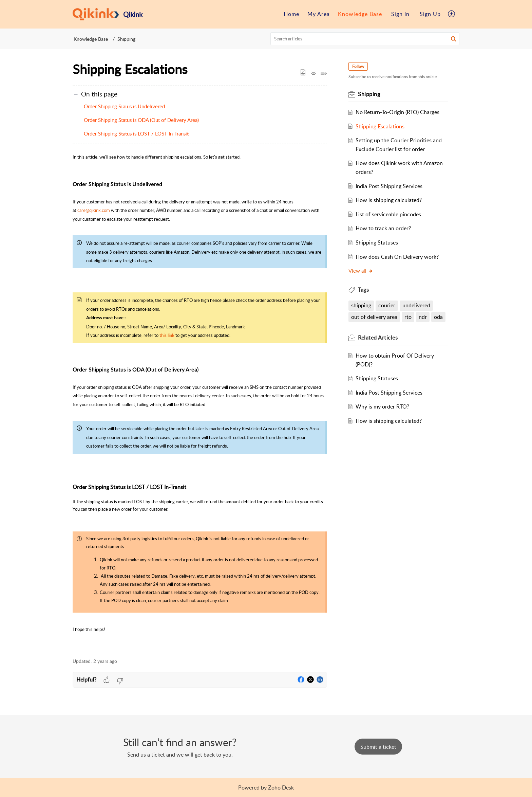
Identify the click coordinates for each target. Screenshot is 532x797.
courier (387, 305)
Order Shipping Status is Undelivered (124, 106)
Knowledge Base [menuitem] (360, 14)
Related (378, 338)
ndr (423, 317)
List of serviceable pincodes (389, 214)
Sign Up (430, 14)
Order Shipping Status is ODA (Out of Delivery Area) (141, 120)
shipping (362, 305)
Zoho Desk (281, 787)
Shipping (126, 39)
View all (361, 271)
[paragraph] (200, 402)
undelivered (417, 305)
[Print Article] (313, 73)
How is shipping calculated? (389, 200)
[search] (365, 39)
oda (438, 317)
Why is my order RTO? (383, 406)
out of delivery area (375, 317)
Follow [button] (358, 66)
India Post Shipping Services (389, 186)
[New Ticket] (378, 747)
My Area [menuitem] (319, 14)
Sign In (400, 14)
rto (408, 317)
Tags (364, 290)
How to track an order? (384, 228)
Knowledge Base (91, 39)
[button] (453, 39)
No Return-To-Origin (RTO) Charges (398, 112)
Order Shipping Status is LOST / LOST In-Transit (136, 133)
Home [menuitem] (291, 14)
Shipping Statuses (377, 242)
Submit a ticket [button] (378, 747)
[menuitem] (291, 14)
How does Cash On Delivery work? (397, 257)
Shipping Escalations (380, 126)
